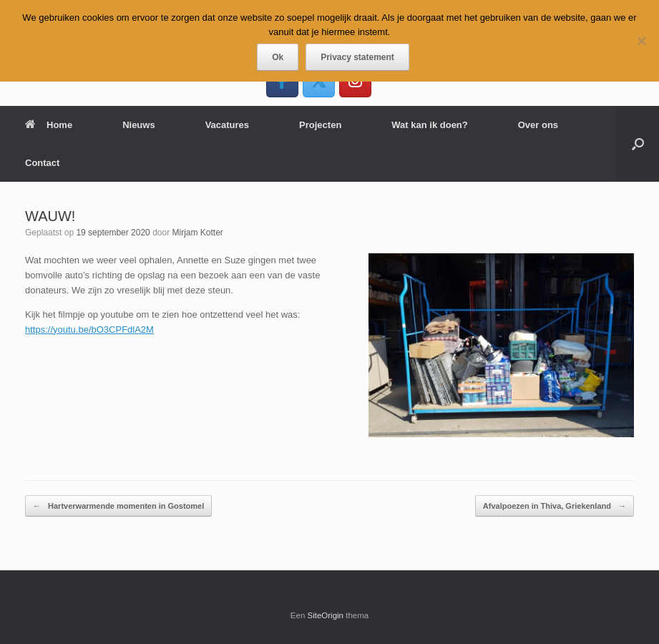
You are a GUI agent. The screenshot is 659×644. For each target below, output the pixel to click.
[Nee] (641, 41)
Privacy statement (357, 57)
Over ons (538, 125)
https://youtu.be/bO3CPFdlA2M (89, 330)
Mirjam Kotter (198, 233)
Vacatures (227, 125)
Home (49, 125)
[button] (638, 144)
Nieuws (139, 125)
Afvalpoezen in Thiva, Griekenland (555, 506)
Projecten (320, 125)
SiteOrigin (326, 615)
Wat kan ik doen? (429, 125)
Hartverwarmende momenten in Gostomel (118, 506)
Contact (42, 163)
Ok (278, 57)
